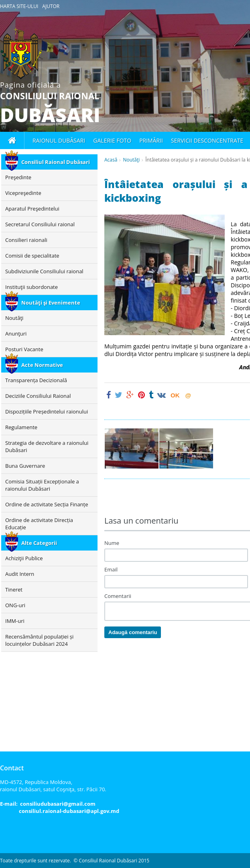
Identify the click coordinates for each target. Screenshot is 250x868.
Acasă (111, 160)
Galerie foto (112, 140)
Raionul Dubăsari (59, 140)
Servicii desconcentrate (207, 140)
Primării (151, 140)
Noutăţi (131, 160)
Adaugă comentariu (133, 632)
